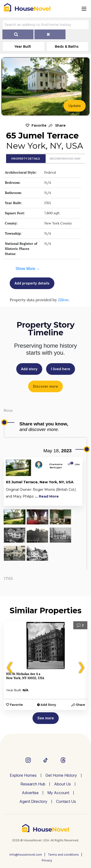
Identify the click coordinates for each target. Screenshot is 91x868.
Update (75, 106)
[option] (45, 666)
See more (46, 718)
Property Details (26, 159)
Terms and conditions (63, 855)
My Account (58, 793)
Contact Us (66, 801)
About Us (62, 784)
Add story (29, 369)
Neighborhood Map (65, 159)
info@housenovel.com (26, 855)
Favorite (39, 125)
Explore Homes (23, 775)
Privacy (47, 860)
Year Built (23, 46)
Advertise (30, 793)
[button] (57, 126)
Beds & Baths (67, 46)
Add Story (48, 705)
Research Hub (33, 784)
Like (76, 464)
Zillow (63, 300)
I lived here (61, 369)
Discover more (45, 386)
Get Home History (61, 775)
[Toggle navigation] (84, 9)
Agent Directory (33, 801)
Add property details (32, 283)
